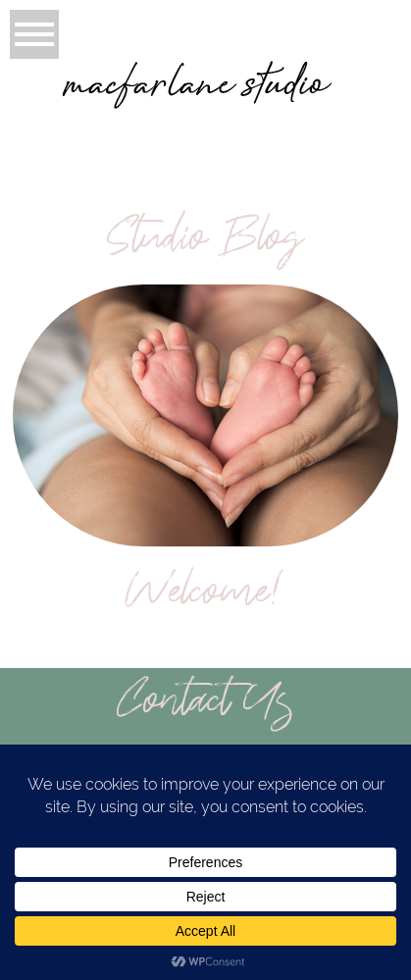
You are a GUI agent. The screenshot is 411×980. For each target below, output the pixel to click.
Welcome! (205, 597)
